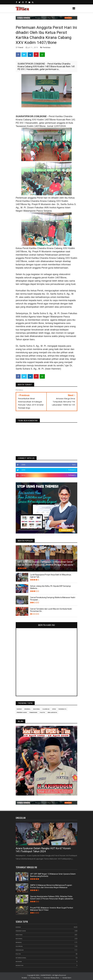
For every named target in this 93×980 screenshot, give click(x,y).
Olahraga (46, 709)
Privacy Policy (35, 978)
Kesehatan (19, 965)
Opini (54, 709)
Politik (42, 712)
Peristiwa (46, 47)
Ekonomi (19, 962)
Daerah (19, 709)
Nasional (37, 709)
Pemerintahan (22, 712)
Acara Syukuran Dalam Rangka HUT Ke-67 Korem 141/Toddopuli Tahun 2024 (43, 850)
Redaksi (24, 978)
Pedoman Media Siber (51, 978)
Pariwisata (62, 709)
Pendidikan (33, 712)
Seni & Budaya (52, 712)
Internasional (21, 958)
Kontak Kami (67, 978)
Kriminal (27, 709)
